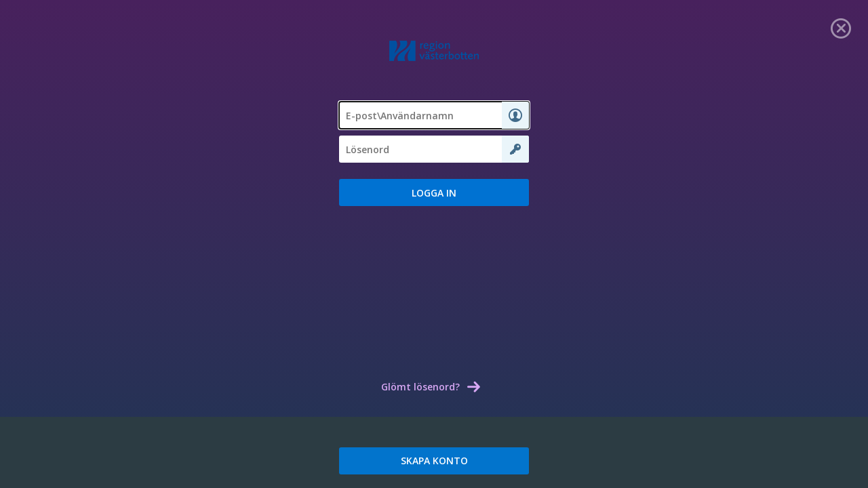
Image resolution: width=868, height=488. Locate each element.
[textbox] (434, 115)
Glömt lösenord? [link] (420, 387)
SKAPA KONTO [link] (434, 461)
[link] (841, 27)
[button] (434, 192)
